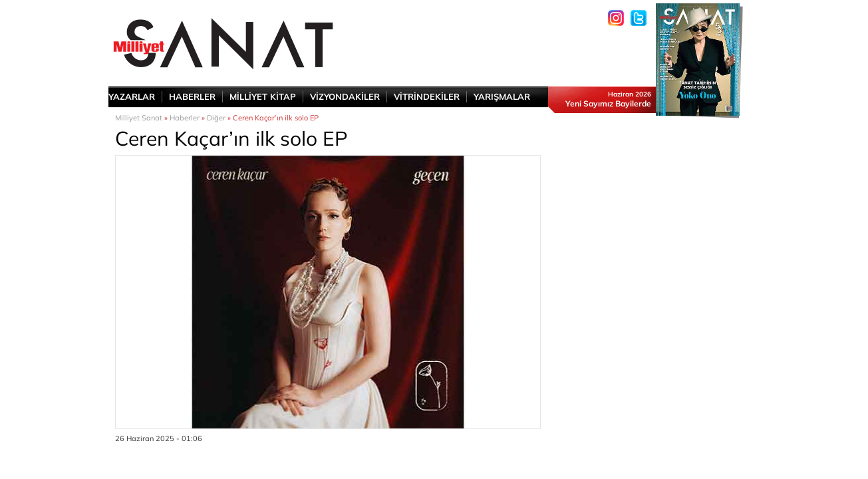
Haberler (185, 118)
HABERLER (192, 96)
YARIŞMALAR (502, 96)
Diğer (216, 118)
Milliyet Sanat (139, 118)
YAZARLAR (132, 96)
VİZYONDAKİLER (345, 96)
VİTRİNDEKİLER (427, 96)
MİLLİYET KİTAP (263, 96)
